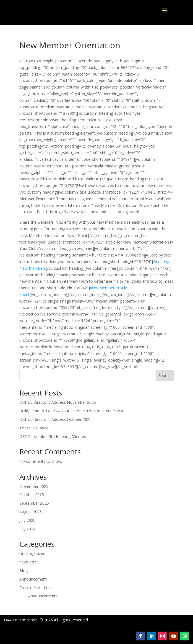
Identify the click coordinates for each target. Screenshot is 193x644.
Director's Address (36, 588)
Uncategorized (32, 553)
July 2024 (27, 529)
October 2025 (32, 495)
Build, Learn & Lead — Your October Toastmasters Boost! (72, 411)
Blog (24, 570)
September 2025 (34, 503)
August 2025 (31, 512)
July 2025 (27, 520)
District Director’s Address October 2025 (55, 419)
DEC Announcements (38, 596)
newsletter (29, 562)
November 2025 (34, 486)
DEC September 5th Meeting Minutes (53, 436)
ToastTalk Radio (34, 428)
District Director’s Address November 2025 (58, 402)
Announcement (33, 579)
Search (165, 376)
